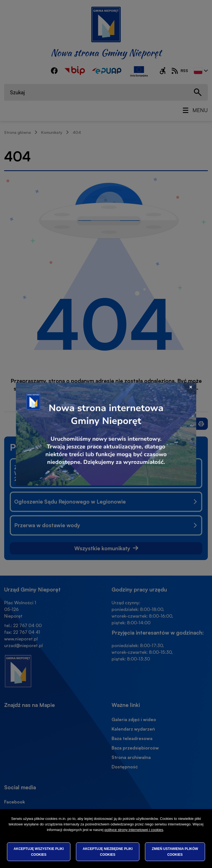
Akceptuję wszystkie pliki (39, 852)
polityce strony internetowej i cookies (134, 830)
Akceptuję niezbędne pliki (108, 852)
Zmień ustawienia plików (175, 852)
